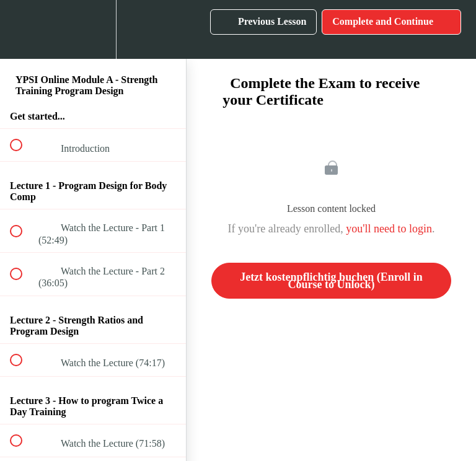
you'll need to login (389, 229)
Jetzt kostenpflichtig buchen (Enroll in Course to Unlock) (331, 281)
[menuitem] (93, 29)
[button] (23, 29)
